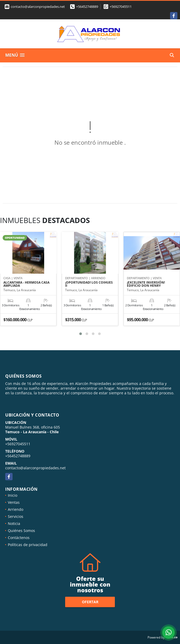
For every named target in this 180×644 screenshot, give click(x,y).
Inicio (13, 495)
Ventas (14, 502)
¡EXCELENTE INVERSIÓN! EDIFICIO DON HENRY (146, 284)
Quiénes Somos (21, 531)
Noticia (14, 523)
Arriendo (16, 509)
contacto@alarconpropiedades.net (35, 468)
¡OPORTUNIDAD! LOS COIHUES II (89, 284)
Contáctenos (19, 538)
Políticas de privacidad (28, 545)
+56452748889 (87, 7)
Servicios (16, 516)
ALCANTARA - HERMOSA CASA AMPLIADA (26, 284)
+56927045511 (121, 7)
